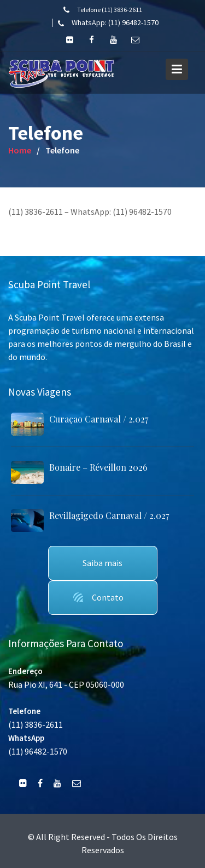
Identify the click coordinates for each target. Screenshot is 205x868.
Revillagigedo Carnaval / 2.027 (109, 515)
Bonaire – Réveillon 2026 (98, 467)
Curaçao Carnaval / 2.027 (99, 419)
